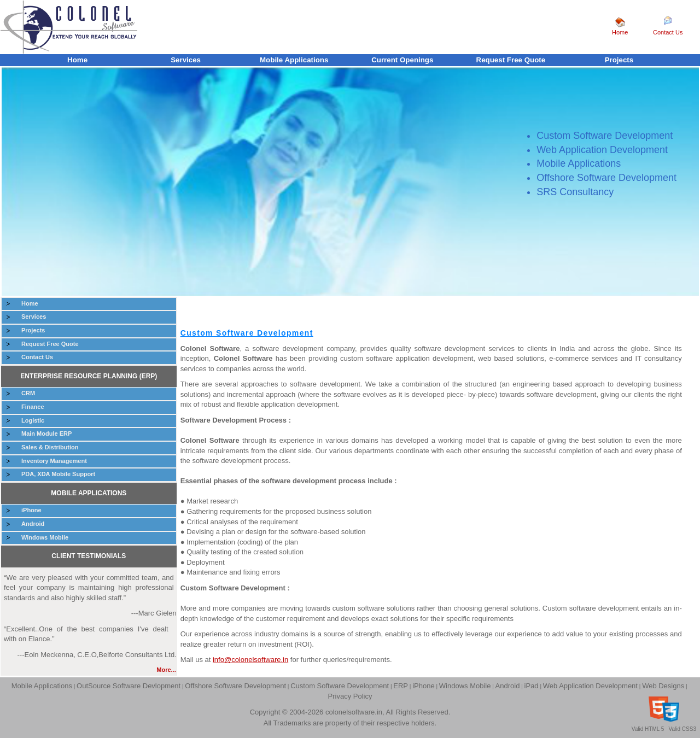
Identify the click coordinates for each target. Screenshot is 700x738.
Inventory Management (54, 461)
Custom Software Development (340, 686)
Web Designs (663, 686)
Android (33, 524)
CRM (28, 393)
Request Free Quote (511, 60)
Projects (619, 60)
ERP (401, 686)
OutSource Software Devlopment (129, 686)
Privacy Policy (350, 696)
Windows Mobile (45, 537)
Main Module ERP (46, 434)
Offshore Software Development (235, 686)
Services (186, 60)
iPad (532, 686)
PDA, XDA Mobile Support (58, 474)
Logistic (33, 420)
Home (620, 32)
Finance (33, 407)
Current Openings (402, 60)
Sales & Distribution (50, 447)
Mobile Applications (294, 60)
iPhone (31, 510)
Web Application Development (590, 686)
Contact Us (668, 32)
